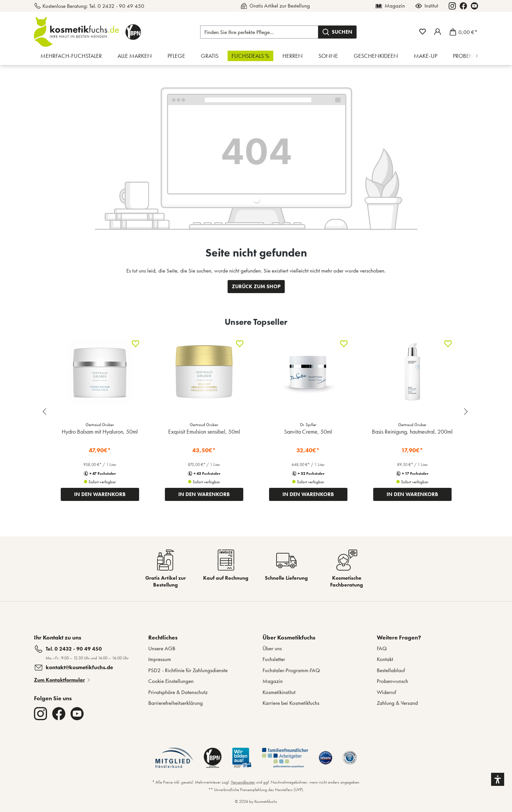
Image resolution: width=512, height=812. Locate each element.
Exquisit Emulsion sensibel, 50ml (204, 431)
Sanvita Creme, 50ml (308, 431)
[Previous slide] (45, 412)
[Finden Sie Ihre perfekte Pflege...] (259, 32)
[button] (498, 779)
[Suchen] (337, 32)
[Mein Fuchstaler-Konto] (438, 32)
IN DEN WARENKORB (100, 494)
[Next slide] (467, 412)
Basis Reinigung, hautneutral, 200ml (412, 431)
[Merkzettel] (423, 32)
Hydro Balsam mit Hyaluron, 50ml (100, 431)
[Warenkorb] (462, 32)
